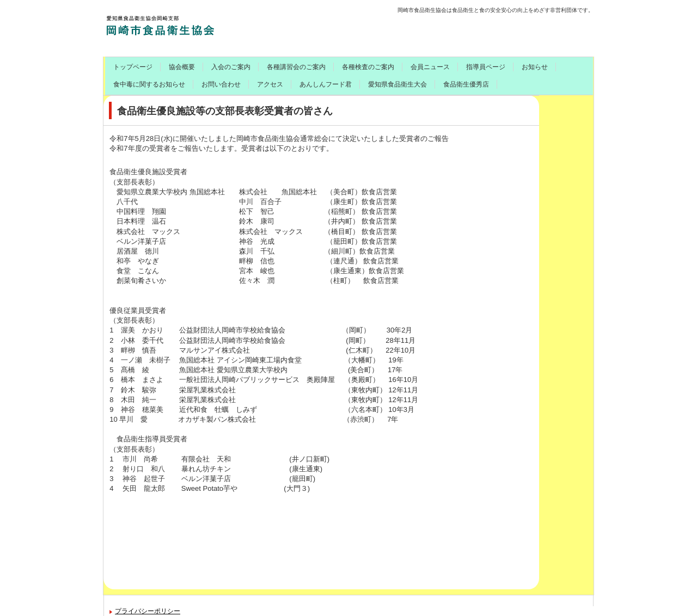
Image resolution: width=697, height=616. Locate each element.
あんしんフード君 (326, 84)
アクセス (270, 84)
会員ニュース (430, 67)
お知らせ (535, 67)
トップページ (133, 67)
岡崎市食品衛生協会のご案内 (189, 24)
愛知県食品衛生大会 (398, 84)
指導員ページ (486, 67)
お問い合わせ (221, 84)
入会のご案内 (231, 67)
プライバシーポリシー (148, 611)
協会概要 (182, 67)
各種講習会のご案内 (296, 67)
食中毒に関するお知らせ (149, 84)
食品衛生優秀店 (466, 84)
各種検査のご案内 (368, 67)
